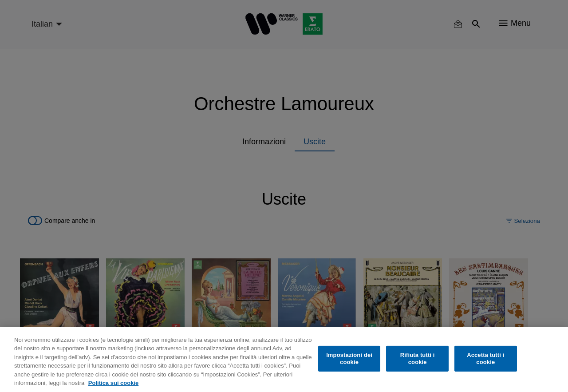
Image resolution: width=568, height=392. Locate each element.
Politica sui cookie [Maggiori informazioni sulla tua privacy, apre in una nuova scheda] (113, 383)
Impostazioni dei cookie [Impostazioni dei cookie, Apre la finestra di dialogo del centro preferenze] (349, 358)
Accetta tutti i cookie (485, 358)
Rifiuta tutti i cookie (418, 358)
